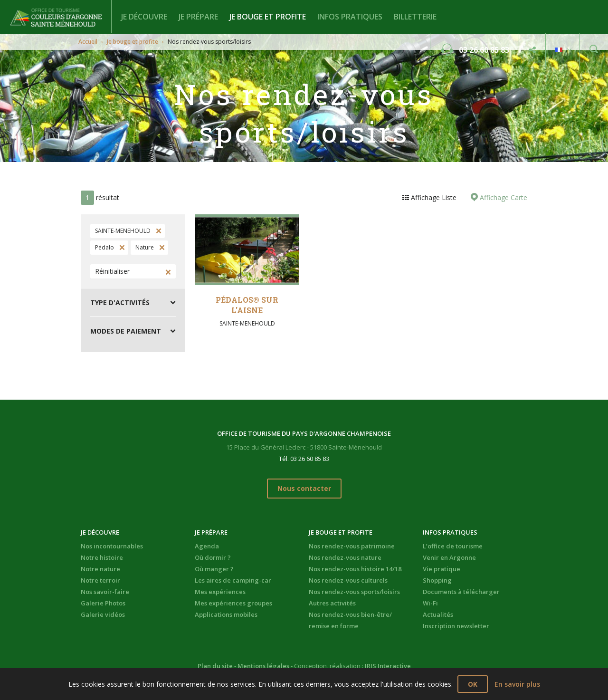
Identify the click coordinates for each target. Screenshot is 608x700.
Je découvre (144, 17)
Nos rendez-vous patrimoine (352, 546)
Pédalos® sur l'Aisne (247, 305)
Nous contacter (304, 488)
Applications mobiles (226, 614)
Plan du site (215, 666)
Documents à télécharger (461, 592)
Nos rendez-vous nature (345, 557)
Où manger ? (214, 569)
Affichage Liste (433, 197)
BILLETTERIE (415, 17)
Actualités (438, 614)
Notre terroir (100, 580)
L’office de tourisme (453, 546)
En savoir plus (517, 684)
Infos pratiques (350, 17)
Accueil (88, 42)
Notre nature (100, 569)
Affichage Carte (503, 197)
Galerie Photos (103, 603)
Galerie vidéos (103, 614)
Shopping (437, 580)
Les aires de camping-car (233, 580)
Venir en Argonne (449, 557)
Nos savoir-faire (105, 592)
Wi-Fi (430, 603)
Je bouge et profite (268, 17)
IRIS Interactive (388, 666)
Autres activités (332, 603)
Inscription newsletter (456, 626)
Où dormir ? (213, 557)
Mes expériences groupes (233, 603)
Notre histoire (102, 557)
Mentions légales (263, 666)
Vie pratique (442, 569)
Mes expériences (220, 592)
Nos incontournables (112, 546)
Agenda (207, 546)
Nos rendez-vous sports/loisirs (354, 592)
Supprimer (158, 231)
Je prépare (198, 17)
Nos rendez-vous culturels (348, 580)
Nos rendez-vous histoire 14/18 (355, 569)
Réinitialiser (112, 271)
